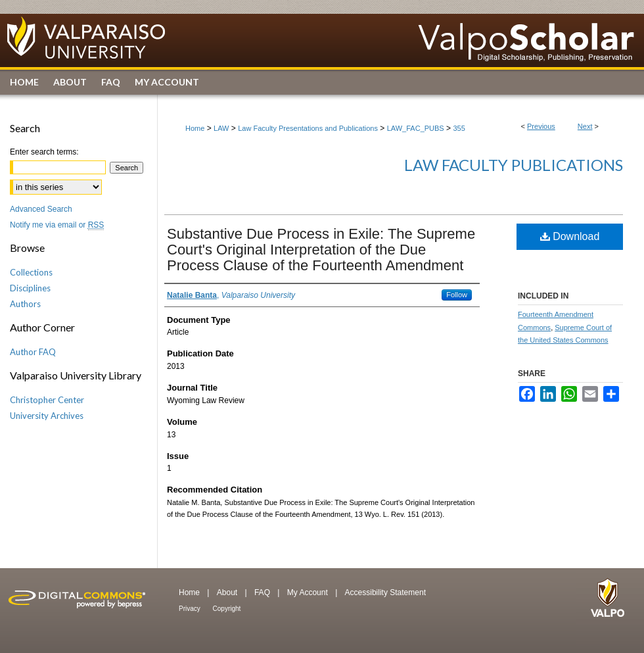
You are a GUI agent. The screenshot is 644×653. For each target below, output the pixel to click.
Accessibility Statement (385, 593)
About (228, 593)
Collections (31, 272)
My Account (309, 593)
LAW (221, 128)
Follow (457, 295)
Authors (25, 304)
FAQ (263, 593)
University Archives (47, 416)
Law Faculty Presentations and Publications (308, 128)
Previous (541, 126)
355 (459, 128)
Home (195, 128)
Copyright (227, 609)
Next (585, 126)
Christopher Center (47, 400)
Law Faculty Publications (514, 165)
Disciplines (30, 288)
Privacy (191, 609)
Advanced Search (41, 209)
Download (570, 236)
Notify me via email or (57, 225)
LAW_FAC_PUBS (416, 128)
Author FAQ (33, 352)
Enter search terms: (44, 152)
